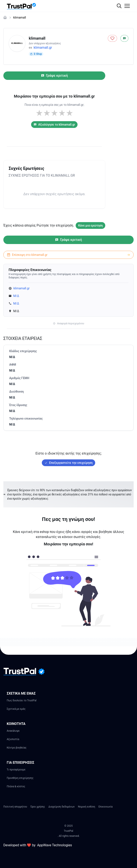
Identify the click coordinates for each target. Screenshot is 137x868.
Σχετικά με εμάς (16, 709)
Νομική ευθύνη (87, 807)
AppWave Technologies (55, 845)
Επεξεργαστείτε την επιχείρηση (68, 463)
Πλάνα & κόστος (16, 786)
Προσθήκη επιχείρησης (20, 778)
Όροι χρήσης (38, 807)
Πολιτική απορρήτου (15, 807)
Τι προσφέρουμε (16, 770)
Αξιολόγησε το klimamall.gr (54, 125)
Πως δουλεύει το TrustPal (22, 700)
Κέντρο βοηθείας (17, 748)
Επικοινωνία (106, 807)
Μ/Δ (16, 296)
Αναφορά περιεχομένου (69, 323)
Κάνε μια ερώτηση (90, 225)
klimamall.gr (43, 48)
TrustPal (68, 831)
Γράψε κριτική (54, 76)
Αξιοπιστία (13, 739)
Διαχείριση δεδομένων (61, 807)
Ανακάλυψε (13, 731)
